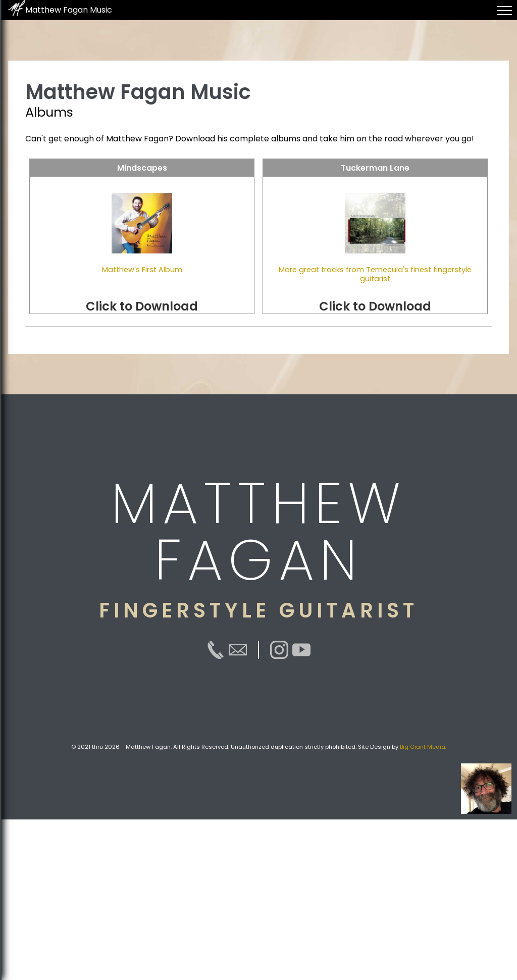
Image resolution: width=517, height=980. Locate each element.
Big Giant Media (423, 747)
